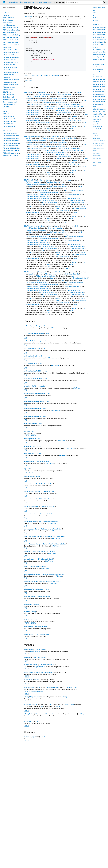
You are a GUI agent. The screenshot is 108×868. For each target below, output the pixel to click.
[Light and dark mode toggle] (104, 2)
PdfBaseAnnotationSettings (12, 35)
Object (26, 75)
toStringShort (28, 721)
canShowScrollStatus (31, 363)
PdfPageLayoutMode (42, 123)
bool (58, 92)
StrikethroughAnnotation (11, 102)
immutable (29, 81)
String (74, 127)
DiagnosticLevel (35, 697)
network (95, 20)
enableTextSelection (30, 424)
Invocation (37, 680)
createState (28, 657)
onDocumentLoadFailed (32, 529)
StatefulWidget (55, 75)
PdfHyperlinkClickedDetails (11, 57)
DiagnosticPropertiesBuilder (45, 672)
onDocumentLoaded (30, 521)
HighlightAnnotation (9, 25)
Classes (6, 13)
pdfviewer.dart (48, 2)
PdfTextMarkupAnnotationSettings (14, 80)
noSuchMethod (29, 680)
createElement (28, 650)
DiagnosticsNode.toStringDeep (34, 691)
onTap (26, 567)
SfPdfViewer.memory (31, 226)
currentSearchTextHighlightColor (34, 394)
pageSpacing (28, 604)
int (54, 118)
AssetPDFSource (8, 18)
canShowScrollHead (30, 356)
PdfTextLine (7, 77)
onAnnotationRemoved (31, 506)
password (27, 612)
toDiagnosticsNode (30, 687)
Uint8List (41, 226)
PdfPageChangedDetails (11, 62)
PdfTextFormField (9, 75)
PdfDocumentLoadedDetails (12, 42)
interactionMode (29, 461)
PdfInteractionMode (32, 121)
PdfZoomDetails (8, 90)
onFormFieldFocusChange (32, 536)
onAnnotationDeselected (32, 491)
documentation (37, 2)
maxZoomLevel (29, 476)
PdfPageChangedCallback (59, 98)
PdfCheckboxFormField (10, 37)
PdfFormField (7, 47)
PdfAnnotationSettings (10, 32)
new (94, 10)
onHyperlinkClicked (30, 552)
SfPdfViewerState (40, 657)
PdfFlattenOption (8, 116)
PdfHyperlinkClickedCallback (35, 104)
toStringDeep (28, 704)
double (79, 92)
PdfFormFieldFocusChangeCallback (55, 108)
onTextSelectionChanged (32, 574)
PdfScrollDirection (76, 121)
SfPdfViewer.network (31, 272)
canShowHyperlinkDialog (32, 326)
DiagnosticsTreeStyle (52, 687)
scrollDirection (29, 627)
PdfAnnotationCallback (33, 110)
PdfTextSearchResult (10, 82)
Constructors (99, 8)
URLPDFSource (8, 107)
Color (85, 123)
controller (27, 386)
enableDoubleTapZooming (32, 409)
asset (94, 13)
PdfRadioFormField (9, 65)
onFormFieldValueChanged (33, 544)
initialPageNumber (30, 439)
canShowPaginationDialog (32, 341)
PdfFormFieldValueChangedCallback (74, 106)
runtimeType (28, 619)
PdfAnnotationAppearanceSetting (13, 28)
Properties (97, 25)
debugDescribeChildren (31, 665)
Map (52, 272)
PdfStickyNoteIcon (9, 126)
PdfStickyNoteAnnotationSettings (13, 72)
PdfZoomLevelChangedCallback (36, 96)
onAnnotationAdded (30, 484)
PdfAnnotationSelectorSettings (13, 30)
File (36, 180)
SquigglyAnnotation (9, 97)
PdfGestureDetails (9, 55)
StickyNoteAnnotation (10, 100)
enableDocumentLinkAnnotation (34, 401)
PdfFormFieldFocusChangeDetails (14, 50)
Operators (97, 163)
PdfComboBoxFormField (11, 40)
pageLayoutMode (29, 597)
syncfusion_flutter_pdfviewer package (19, 2)
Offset (75, 116)
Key (52, 92)
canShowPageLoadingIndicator (34, 333)
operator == (27, 737)
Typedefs (7, 131)
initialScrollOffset (29, 446)
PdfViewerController (44, 94)
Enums (6, 111)
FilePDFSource (8, 23)
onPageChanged (29, 559)
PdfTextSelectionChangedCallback (54, 102)
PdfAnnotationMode (9, 114)
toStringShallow (29, 714)
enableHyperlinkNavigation (33, 416)
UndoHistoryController (64, 94)
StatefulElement (41, 650)
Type (35, 619)
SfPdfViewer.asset (30, 136)
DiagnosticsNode (50, 665)
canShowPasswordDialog (32, 348)
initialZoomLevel (29, 454)
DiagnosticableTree (36, 75)
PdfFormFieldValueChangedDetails (14, 52)
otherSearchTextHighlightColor (34, 589)
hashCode (27, 431)
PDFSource (42, 92)
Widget (46, 75)
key (25, 469)
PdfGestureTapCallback (49, 106)
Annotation (6, 15)
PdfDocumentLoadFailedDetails (13, 45)
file (93, 15)
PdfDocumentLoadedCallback (36, 100)
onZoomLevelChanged (31, 582)
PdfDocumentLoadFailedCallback (69, 104)
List (42, 665)
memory (95, 18)
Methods (96, 133)
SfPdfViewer (28, 17)
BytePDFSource (8, 20)
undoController (29, 634)
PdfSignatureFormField (10, 67)
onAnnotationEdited (30, 499)
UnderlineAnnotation (9, 104)
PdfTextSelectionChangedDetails (13, 85)
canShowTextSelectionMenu (33, 379)
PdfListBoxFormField (10, 60)
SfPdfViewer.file (29, 180)
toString (26, 697)
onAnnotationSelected (31, 514)
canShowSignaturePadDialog (33, 371)
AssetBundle (55, 136)
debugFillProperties (30, 672)
